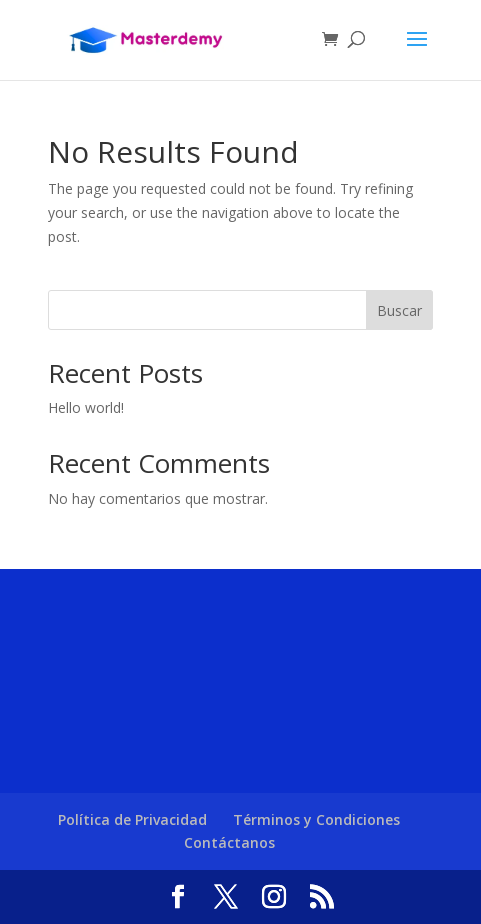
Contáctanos (229, 842)
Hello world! (86, 407)
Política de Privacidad (132, 819)
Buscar (399, 310)
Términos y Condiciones (316, 819)
